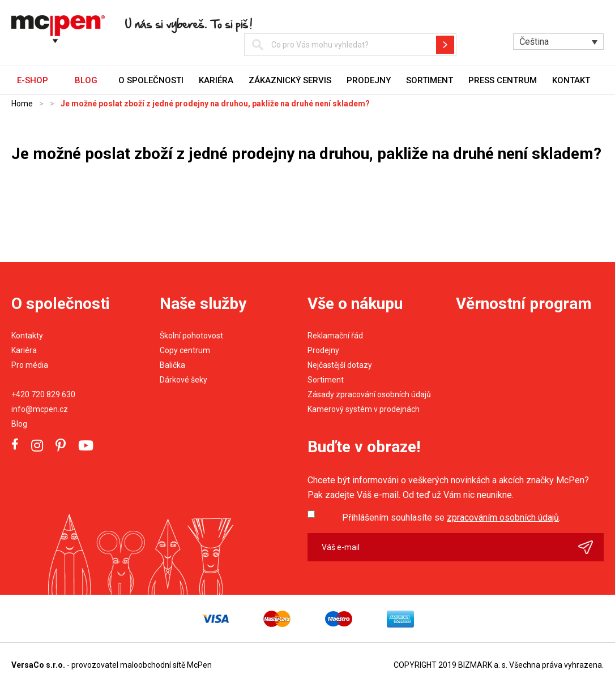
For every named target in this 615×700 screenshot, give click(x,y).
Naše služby (203, 304)
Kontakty (27, 336)
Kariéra (216, 80)
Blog (19, 424)
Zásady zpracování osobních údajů (369, 394)
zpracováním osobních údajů (503, 518)
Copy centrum (185, 350)
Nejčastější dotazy (340, 365)
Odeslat (591, 547)
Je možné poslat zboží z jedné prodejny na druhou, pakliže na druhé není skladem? (215, 104)
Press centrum (503, 80)
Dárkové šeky (183, 380)
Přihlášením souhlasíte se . (451, 518)
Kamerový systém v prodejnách (364, 409)
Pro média (30, 365)
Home (22, 104)
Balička (172, 365)
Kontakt (571, 80)
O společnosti (151, 80)
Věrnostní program (524, 304)
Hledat (445, 45)
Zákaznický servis (290, 80)
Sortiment (430, 80)
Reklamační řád (335, 336)
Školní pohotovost (191, 336)
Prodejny (369, 80)
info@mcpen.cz (40, 409)
